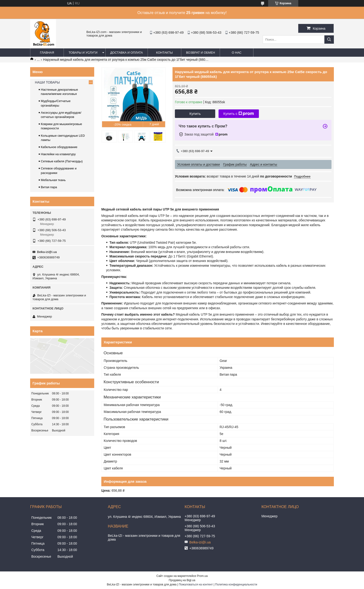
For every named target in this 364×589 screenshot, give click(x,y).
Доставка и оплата (127, 53)
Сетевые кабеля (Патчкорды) (62, 161)
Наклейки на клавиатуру (58, 154)
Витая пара (49, 187)
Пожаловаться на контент (196, 584)
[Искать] (329, 40)
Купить (195, 114)
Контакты (164, 53)
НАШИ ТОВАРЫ (47, 82)
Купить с (239, 114)
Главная (47, 53)
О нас (237, 53)
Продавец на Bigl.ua (182, 580)
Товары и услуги (83, 53)
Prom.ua (202, 576)
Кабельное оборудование (59, 147)
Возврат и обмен (201, 53)
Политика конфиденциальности (236, 584)
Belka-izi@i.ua (47, 252)
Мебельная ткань (53, 180)
